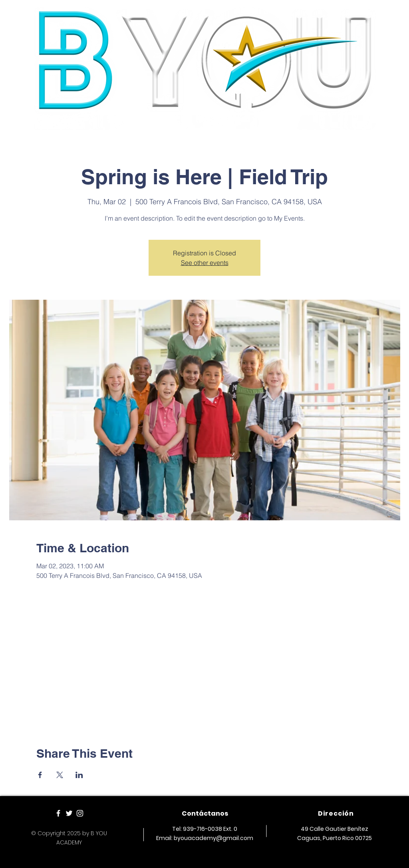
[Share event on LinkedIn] (79, 775)
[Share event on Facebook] (40, 775)
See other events (205, 263)
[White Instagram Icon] (80, 813)
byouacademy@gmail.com (213, 838)
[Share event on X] (60, 775)
